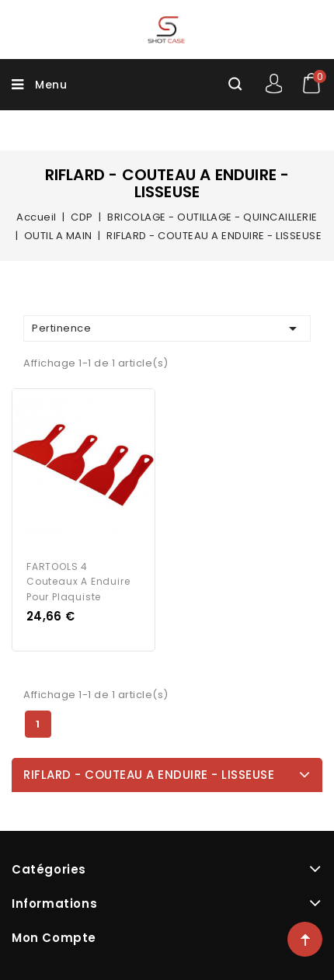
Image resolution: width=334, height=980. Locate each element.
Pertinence (167, 328)
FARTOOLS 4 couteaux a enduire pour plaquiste (78, 582)
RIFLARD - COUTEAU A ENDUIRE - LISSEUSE (149, 775)
